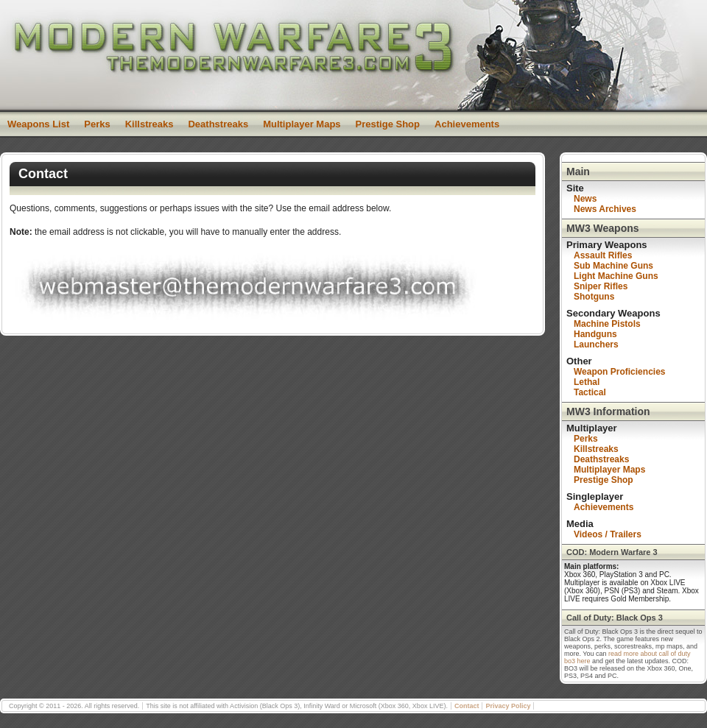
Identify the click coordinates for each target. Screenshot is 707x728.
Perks (97, 124)
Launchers (596, 344)
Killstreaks (150, 124)
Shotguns (594, 297)
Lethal (587, 382)
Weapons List (38, 124)
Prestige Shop (388, 124)
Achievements (467, 124)
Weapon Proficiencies (619, 372)
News (585, 199)
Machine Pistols (607, 324)
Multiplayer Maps (302, 124)
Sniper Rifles (601, 286)
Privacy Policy (508, 706)
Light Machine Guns (616, 276)
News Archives (605, 209)
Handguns (595, 334)
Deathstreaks (218, 124)
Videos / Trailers (608, 534)
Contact (467, 706)
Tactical (590, 392)
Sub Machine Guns (613, 266)
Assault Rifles (603, 255)
